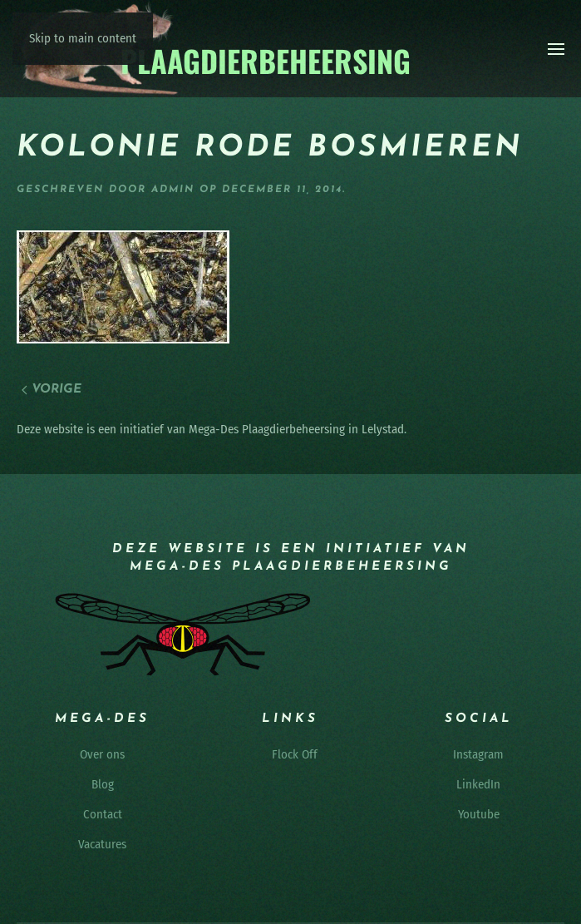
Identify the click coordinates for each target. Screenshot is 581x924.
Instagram (478, 754)
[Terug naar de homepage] (215, 49)
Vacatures (102, 844)
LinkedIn (478, 784)
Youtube (479, 814)
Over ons (102, 754)
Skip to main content (83, 38)
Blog (103, 784)
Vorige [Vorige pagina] (52, 390)
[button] (556, 49)
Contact (103, 814)
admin (173, 190)
